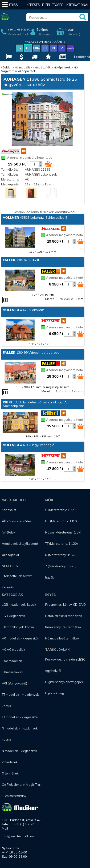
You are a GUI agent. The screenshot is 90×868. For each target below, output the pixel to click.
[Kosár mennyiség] (34, 164)
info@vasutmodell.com (18, 836)
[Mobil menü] (5, 5)
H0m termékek (12, 672)
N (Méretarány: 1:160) (61, 555)
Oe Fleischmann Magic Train (22, 785)
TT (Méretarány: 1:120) (61, 544)
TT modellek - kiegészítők (20, 717)
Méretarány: (10, 179)
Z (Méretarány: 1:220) (61, 566)
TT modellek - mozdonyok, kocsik (21, 700)
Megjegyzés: (10, 184)
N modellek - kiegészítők (19, 751)
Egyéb (50, 577)
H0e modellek (12, 661)
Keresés (33, 5)
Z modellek (10, 762)
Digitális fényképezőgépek (64, 682)
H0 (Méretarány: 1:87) (61, 521)
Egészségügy (55, 693)
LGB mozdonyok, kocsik (19, 605)
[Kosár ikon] (48, 164)
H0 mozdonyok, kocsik (18, 627)
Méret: (50, 299)
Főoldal (6, 67)
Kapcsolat (9, 510)
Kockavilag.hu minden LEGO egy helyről (65, 665)
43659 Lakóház (23, 310)
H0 (28, 48)
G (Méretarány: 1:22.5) (61, 510)
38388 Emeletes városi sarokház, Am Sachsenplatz (36, 404)
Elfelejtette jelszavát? (17, 576)
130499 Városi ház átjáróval (32, 353)
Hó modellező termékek (62, 638)
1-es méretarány (14, 796)
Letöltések (82, 57)
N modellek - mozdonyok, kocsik (20, 734)
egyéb (71, 48)
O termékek (10, 773)
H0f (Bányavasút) (14, 683)
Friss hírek (14, 9)
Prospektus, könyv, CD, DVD (65, 605)
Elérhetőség (53, 5)
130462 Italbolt (21, 260)
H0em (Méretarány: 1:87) (63, 532)
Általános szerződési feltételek (17, 527)
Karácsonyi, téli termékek (63, 627)
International (77, 5)
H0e (37, 48)
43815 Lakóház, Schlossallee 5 (35, 218)
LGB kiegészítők (13, 616)
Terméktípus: (10, 174)
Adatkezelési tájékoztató (20, 544)
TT (45, 48)
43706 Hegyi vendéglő (29, 445)
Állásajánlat (10, 555)
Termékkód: (10, 169)
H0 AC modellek (14, 650)
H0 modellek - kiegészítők (33, 67)
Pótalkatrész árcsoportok (64, 616)
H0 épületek (62, 67)
